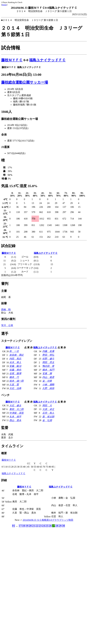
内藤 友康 (48, 351)
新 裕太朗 (48, 417)
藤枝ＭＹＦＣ (12, 60)
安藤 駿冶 (15, 366)
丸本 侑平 (15, 417)
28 (57, 526)
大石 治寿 (15, 388)
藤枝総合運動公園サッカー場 (25, 82)
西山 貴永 (15, 420)
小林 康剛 (48, 385)
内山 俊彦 (48, 377)
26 (50, 526)
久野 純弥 (48, 388)
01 (14, 526)
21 (33, 526)
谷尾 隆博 (15, 373)
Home (4, 5)
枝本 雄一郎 (16, 381)
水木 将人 (15, 362)
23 (40, 526)
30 (63, 526)
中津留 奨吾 (16, 413)
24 (44, 526)
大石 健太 (15, 405)
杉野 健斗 (48, 359)
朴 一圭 (14, 351)
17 (20, 526)
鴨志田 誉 (48, 366)
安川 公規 (7, 325)
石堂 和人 (48, 413)
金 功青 (47, 381)
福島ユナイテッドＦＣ (47, 60)
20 (30, 526)
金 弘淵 (47, 420)
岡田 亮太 (48, 362)
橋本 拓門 (48, 370)
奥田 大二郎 (16, 409)
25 (47, 526)
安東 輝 (47, 373)
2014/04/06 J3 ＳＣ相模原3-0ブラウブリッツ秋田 (48, 520)
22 (37, 526)
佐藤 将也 (15, 370)
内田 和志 (15, 359)
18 (23, 526)
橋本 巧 (14, 377)
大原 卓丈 (48, 409)
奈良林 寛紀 (16, 355)
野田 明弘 (48, 355)
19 (27, 526)
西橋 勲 (6, 310)
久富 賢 (14, 385)
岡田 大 (47, 405)
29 (60, 526)
